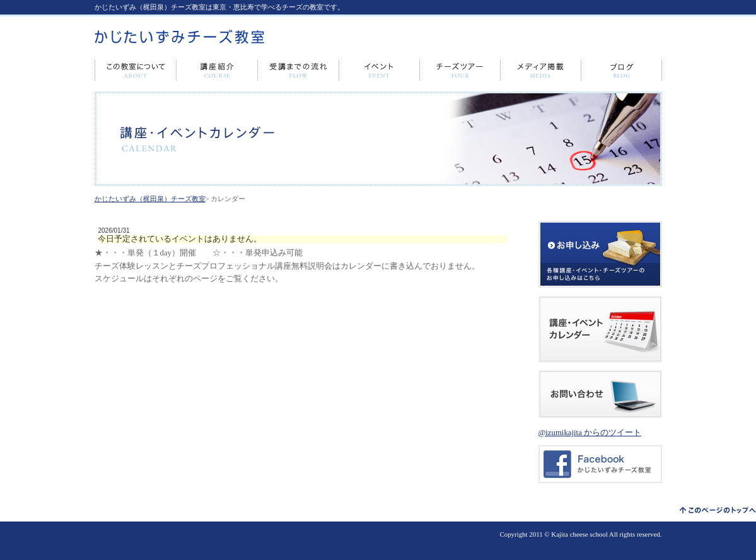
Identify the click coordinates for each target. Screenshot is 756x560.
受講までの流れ (299, 70)
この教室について (136, 70)
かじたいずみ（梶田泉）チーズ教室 (150, 199)
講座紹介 (217, 70)
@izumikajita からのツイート (590, 433)
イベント (380, 70)
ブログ (622, 70)
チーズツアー (460, 70)
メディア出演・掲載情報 (541, 70)
